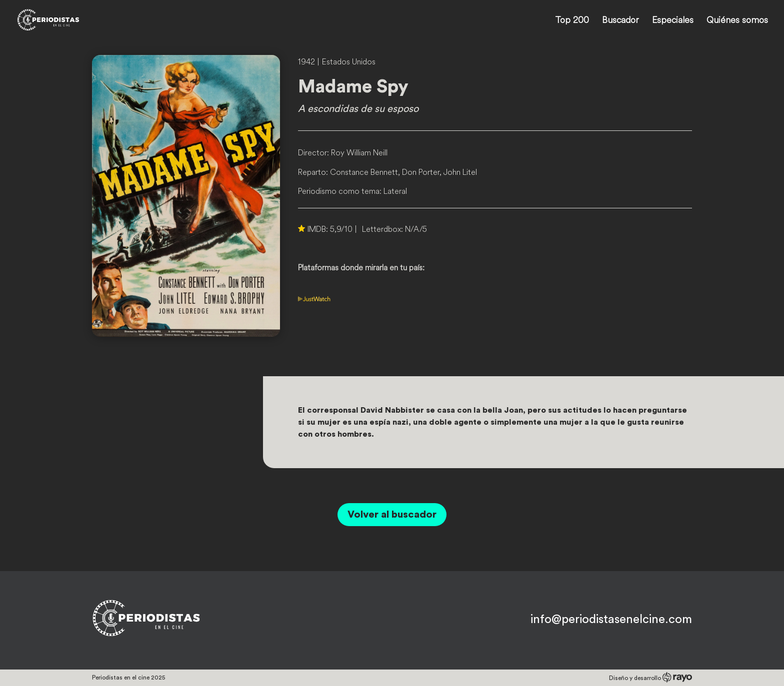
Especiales (673, 21)
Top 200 (572, 21)
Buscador (620, 21)
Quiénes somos (737, 21)
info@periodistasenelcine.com (611, 620)
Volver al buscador (392, 515)
